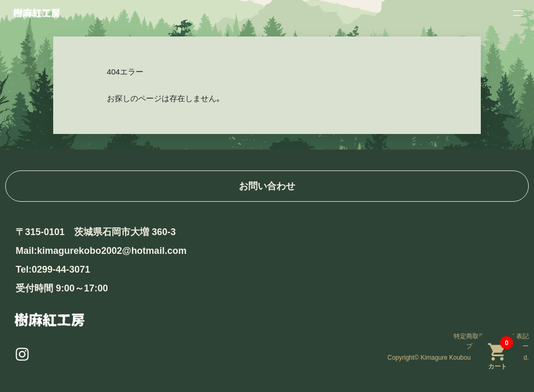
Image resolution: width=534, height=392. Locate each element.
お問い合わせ (267, 186)
